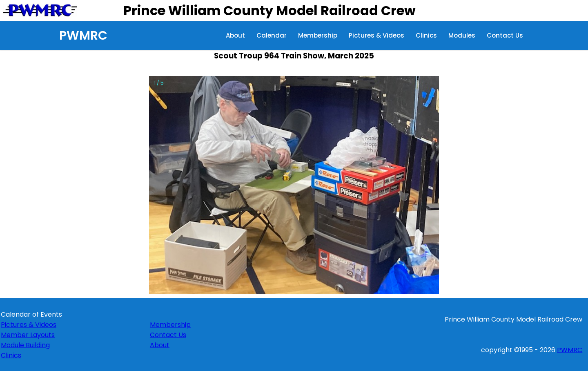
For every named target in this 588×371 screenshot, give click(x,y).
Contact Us (505, 35)
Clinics (426, 35)
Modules (462, 35)
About (235, 35)
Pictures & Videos (376, 35)
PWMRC (83, 36)
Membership (318, 35)
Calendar (272, 35)
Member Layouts (28, 334)
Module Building (25, 345)
